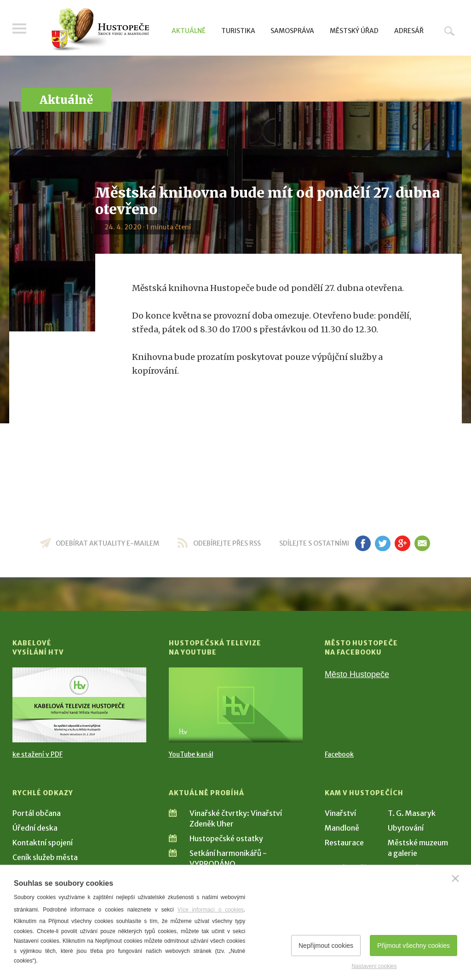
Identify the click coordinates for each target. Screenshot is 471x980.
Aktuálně (189, 31)
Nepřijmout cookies (326, 946)
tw (382, 543)
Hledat (449, 31)
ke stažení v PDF (37, 754)
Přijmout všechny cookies (414, 946)
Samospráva (292, 31)
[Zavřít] (455, 878)
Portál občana (37, 813)
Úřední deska (35, 828)
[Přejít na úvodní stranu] (100, 30)
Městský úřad (354, 31)
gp (402, 543)
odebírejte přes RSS (227, 543)
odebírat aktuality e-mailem (107, 543)
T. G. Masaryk (412, 813)
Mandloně (342, 828)
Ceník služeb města (45, 857)
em (422, 543)
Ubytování (406, 828)
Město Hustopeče (357, 674)
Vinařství (340, 813)
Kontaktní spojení (43, 843)
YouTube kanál (191, 754)
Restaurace (344, 843)
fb (363, 543)
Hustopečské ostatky (226, 838)
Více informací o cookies (211, 910)
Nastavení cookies (374, 966)
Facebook (339, 754)
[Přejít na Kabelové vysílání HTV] (79, 705)
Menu (19, 28)
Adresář (409, 31)
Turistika (238, 31)
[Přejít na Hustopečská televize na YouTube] (236, 705)
